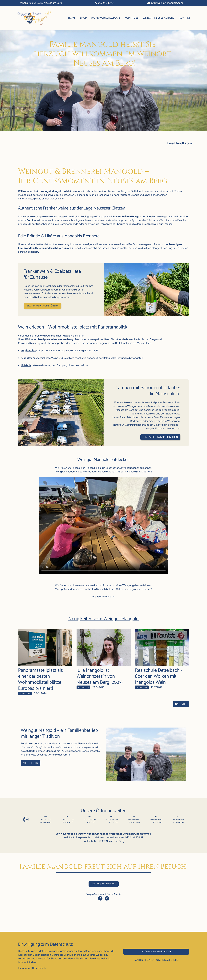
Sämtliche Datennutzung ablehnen (156, 960)
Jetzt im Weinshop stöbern (42, 306)
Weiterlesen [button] (31, 763)
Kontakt (185, 18)
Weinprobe (131, 18)
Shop (83, 18)
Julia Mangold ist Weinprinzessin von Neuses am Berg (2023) (100, 676)
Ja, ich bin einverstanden (156, 952)
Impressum (24, 968)
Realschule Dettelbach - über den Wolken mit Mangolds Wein (159, 676)
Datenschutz (39, 968)
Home (72, 18)
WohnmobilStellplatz (106, 18)
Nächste (181, 704)
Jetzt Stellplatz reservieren (160, 437)
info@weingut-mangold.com (167, 3)
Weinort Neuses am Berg (159, 18)
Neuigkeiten (25, 693)
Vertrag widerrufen (104, 884)
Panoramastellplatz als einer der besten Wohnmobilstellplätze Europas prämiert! (40, 679)
